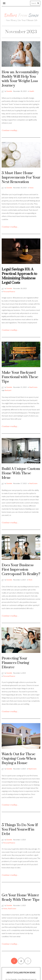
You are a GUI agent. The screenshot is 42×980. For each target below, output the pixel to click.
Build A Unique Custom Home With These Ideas (21, 473)
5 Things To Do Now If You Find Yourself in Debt (20, 829)
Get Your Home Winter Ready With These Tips (20, 897)
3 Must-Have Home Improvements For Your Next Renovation (21, 177)
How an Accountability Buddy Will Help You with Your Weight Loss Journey (20, 79)
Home (31, 188)
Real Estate (33, 387)
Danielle (9, 91)
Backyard (8, 390)
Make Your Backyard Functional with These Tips (20, 377)
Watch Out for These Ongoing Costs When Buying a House (19, 759)
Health (32, 91)
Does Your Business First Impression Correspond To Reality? (21, 570)
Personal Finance (9, 291)
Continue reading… (10, 130)
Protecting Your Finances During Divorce (15, 663)
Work (30, 580)
